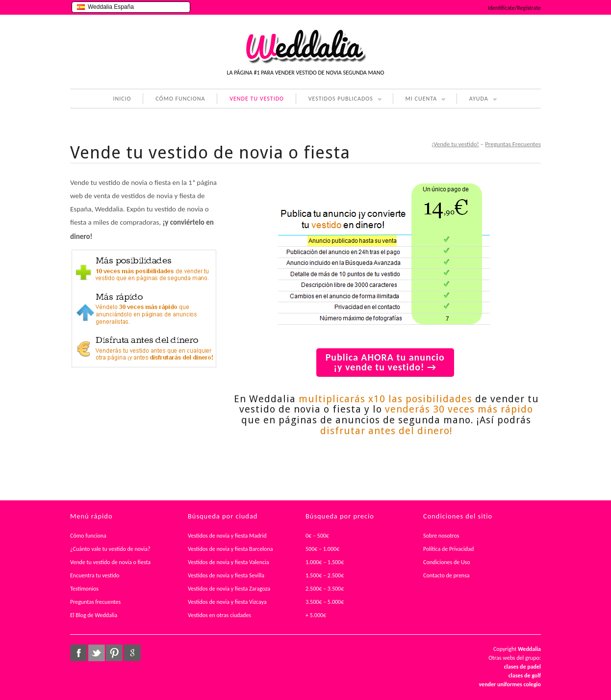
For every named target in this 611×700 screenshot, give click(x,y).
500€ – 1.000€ (322, 549)
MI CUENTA (420, 100)
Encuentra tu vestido (95, 575)
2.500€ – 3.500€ (325, 589)
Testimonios (84, 589)
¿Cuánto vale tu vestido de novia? (110, 549)
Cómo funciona (88, 536)
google (132, 653)
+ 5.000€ (316, 615)
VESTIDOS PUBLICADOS (339, 100)
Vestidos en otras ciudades (219, 615)
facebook (78, 653)
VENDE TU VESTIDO (257, 99)
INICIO (122, 99)
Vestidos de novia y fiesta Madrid (227, 536)
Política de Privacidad (448, 549)
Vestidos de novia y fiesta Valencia (229, 562)
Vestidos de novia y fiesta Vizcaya (227, 602)
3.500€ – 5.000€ (325, 602)
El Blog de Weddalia (94, 615)
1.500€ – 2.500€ (325, 575)
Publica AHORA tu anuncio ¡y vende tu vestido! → (385, 362)
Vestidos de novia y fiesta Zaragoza (229, 589)
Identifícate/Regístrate (514, 8)
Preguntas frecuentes (95, 602)
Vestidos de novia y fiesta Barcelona (230, 549)
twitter (97, 653)
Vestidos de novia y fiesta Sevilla (226, 575)
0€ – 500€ (317, 536)
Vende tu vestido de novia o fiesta (110, 562)
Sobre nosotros (441, 536)
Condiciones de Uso (447, 562)
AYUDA (477, 100)
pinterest (114, 653)
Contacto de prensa (446, 575)
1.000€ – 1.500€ (325, 562)
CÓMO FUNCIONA (180, 99)
